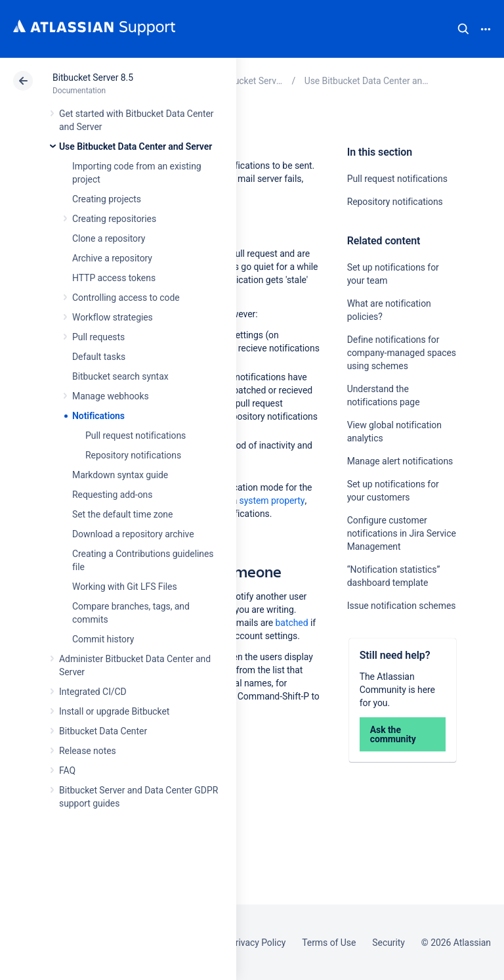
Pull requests (98, 337)
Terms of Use (329, 943)
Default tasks (99, 357)
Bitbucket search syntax (120, 376)
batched (292, 623)
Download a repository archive (133, 534)
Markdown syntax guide (120, 475)
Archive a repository (112, 258)
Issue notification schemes (402, 606)
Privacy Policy (258, 943)
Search (463, 29)
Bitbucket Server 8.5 (93, 78)
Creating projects (107, 199)
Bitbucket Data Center (103, 731)
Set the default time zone (122, 514)
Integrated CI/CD (93, 692)
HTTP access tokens (114, 278)
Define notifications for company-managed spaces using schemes (402, 353)
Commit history (103, 639)
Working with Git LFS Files (125, 587)
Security (388, 943)
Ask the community (393, 734)
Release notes (88, 751)
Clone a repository (109, 238)
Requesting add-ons (112, 495)
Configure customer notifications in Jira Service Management (402, 533)
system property (272, 501)
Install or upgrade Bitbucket (114, 711)
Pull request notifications (136, 435)
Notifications (98, 416)
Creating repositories (114, 219)
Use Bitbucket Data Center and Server (136, 146)
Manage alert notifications (400, 461)
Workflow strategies (113, 317)
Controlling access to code (126, 298)
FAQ (67, 770)
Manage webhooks (111, 396)
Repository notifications (133, 455)
